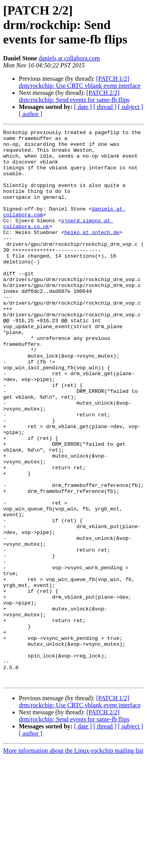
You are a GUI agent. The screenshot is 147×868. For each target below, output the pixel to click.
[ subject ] (131, 107)
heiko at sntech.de (92, 253)
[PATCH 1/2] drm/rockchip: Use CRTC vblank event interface (80, 82)
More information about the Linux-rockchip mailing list (73, 861)
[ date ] (83, 107)
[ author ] (31, 114)
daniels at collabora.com (69, 58)
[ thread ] (105, 107)
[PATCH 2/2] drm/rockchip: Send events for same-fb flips (74, 96)
